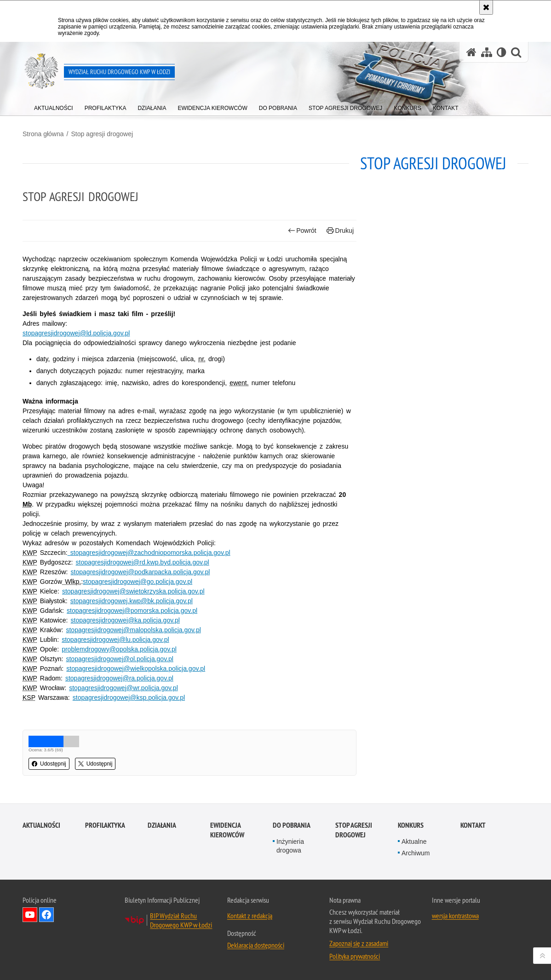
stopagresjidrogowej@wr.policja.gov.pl (123, 688)
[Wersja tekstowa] (502, 52)
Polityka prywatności (355, 956)
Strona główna (43, 134)
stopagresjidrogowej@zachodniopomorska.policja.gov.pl (149, 553)
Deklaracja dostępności (256, 945)
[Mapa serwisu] (487, 52)
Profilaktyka (105, 825)
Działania (162, 825)
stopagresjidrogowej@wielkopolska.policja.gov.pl (136, 669)
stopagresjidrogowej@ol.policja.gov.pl (119, 659)
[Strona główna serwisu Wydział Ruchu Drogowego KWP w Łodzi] (471, 52)
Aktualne (414, 842)
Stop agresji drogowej (102, 134)
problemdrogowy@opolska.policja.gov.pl (119, 649)
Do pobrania (292, 825)
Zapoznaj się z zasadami (359, 943)
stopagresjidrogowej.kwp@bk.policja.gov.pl (132, 601)
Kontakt (473, 825)
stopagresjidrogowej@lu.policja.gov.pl (115, 640)
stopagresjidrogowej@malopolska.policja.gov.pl (133, 630)
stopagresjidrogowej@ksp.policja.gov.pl (129, 698)
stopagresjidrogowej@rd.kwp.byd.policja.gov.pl (143, 562)
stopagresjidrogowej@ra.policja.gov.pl (119, 678)
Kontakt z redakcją (250, 916)
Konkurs (411, 825)
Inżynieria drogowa (290, 846)
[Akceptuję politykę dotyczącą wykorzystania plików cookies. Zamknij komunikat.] (486, 7)
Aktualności (41, 825)
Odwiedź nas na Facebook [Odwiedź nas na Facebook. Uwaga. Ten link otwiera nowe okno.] (46, 915)
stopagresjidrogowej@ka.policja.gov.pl (125, 620)
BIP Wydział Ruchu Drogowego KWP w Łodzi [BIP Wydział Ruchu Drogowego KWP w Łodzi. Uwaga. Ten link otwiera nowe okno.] (181, 920)
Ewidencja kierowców (227, 830)
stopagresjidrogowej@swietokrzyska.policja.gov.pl (133, 591)
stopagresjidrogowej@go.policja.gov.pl (138, 582)
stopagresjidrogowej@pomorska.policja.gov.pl (132, 611)
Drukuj (340, 231)
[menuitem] (54, 106)
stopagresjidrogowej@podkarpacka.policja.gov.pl (141, 572)
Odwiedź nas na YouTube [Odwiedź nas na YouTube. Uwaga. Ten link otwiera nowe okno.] (30, 915)
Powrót (302, 231)
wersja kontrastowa (455, 916)
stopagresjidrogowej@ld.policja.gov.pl (76, 333)
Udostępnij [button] (49, 764)
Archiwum (416, 853)
